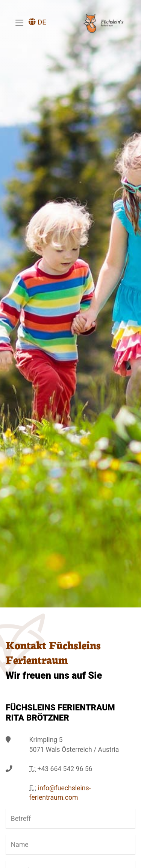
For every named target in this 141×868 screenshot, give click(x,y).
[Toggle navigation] (19, 23)
